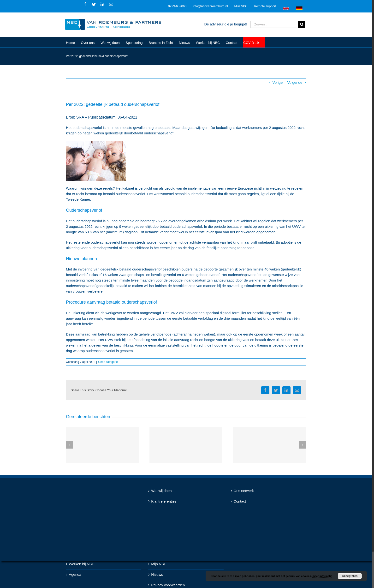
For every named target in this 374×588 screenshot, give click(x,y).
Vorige (278, 82)
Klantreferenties (164, 501)
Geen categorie (108, 362)
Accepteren (350, 576)
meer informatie (322, 576)
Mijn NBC (159, 564)
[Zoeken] (302, 24)
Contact (240, 501)
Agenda (75, 574)
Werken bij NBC (82, 564)
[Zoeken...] (274, 24)
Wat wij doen (161, 491)
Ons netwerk (244, 491)
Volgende (295, 82)
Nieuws (157, 574)
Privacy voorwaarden (168, 585)
